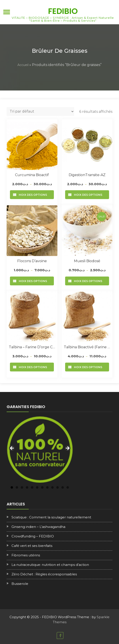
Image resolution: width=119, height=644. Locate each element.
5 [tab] (32, 487)
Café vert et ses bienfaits (32, 546)
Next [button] (67, 448)
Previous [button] (12, 448)
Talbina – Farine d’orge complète (32, 347)
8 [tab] (47, 487)
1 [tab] (12, 487)
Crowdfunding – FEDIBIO (33, 536)
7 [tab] (42, 487)
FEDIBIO (63, 11)
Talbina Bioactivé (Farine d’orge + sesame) (87, 347)
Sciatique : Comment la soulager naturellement (51, 517)
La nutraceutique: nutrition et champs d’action (50, 565)
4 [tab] (27, 487)
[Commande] (40, 111)
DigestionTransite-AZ (87, 175)
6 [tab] (37, 487)
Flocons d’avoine (32, 261)
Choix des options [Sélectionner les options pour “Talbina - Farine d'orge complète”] (32, 367)
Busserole (20, 584)
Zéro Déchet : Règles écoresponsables (44, 574)
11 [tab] (63, 487)
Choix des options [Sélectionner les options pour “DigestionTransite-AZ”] (87, 195)
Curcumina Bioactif (32, 175)
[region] (40, 450)
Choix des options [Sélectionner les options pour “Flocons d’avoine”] (32, 281)
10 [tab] (58, 487)
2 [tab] (17, 487)
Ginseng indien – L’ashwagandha (38, 527)
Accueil (23, 65)
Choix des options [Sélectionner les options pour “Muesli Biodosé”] (87, 281)
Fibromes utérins (26, 555)
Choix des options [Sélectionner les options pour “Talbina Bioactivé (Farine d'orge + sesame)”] (87, 367)
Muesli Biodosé (87, 261)
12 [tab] (68, 487)
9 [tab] (52, 487)
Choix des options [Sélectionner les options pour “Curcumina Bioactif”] (32, 195)
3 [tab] (22, 487)
